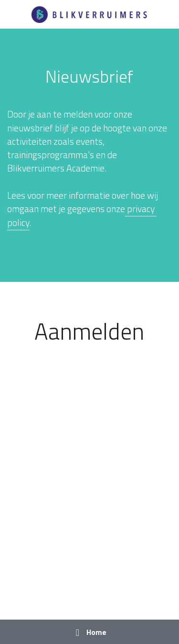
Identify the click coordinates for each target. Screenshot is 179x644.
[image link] (89, 14)
